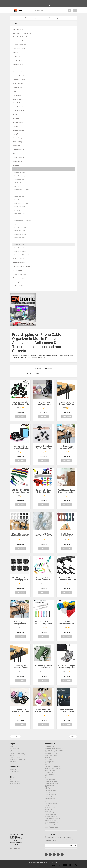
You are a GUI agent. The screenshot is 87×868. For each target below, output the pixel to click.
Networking (16, 146)
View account (54, 5)
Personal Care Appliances (21, 278)
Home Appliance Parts (20, 286)
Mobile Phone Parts (19, 259)
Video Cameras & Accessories (22, 41)
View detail (20, 413)
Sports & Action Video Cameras (22, 37)
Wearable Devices (18, 84)
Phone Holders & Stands (21, 193)
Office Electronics (18, 99)
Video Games (17, 68)
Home (27, 18)
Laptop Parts (17, 134)
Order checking (45, 5)
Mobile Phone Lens (19, 200)
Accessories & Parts (19, 80)
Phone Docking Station (20, 234)
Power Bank (17, 186)
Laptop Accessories (19, 130)
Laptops (15, 126)
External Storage (18, 138)
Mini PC (15, 153)
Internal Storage (18, 142)
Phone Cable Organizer (20, 245)
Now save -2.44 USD (31, 2)
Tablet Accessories (19, 122)
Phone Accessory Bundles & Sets (23, 221)
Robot (15, 91)
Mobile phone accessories (39, 18)
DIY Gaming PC (17, 161)
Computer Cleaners (19, 111)
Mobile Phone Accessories (21, 169)
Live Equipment (18, 60)
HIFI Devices (16, 56)
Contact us (36, 5)
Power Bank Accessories (21, 227)
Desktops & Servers (19, 157)
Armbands (17, 210)
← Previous (15, 737)
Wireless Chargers (19, 179)
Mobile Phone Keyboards (21, 248)
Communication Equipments (21, 266)
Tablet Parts (17, 118)
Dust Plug (17, 217)
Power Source (17, 95)
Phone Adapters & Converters (22, 190)
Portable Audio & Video (20, 45)
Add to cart (21, 417)
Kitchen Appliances (19, 270)
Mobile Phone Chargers (20, 176)
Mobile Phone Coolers (20, 238)
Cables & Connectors (19, 150)
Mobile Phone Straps (20, 207)
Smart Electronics (18, 64)
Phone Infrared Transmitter (21, 241)
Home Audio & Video (19, 49)
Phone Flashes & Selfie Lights (22, 255)
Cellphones (16, 165)
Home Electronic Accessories (22, 76)
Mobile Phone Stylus (20, 214)
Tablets (15, 115)
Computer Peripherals (19, 107)
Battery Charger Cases (20, 231)
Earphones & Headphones (21, 72)
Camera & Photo (18, 29)
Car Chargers (18, 183)
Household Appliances (20, 274)
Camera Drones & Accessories (22, 33)
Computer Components (20, 103)
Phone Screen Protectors (21, 172)
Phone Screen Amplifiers (21, 251)
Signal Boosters (19, 224)
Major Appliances (18, 282)
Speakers (16, 52)
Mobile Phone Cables (20, 196)
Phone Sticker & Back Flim (21, 203)
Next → (73, 737)
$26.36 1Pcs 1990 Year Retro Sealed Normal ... (50, 2)
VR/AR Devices (17, 87)
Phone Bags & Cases (19, 262)
